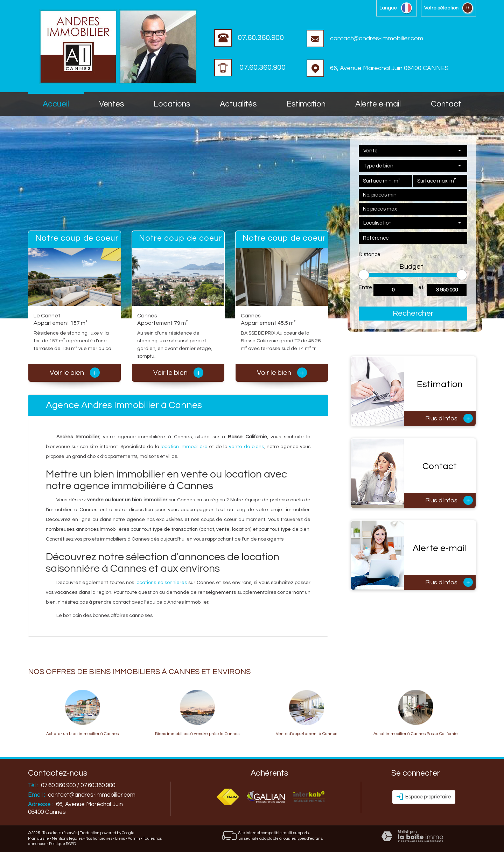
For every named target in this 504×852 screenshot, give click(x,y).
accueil (56, 104)
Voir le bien (75, 373)
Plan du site (38, 839)
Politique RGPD (62, 844)
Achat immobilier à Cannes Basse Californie (416, 734)
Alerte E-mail (378, 104)
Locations (172, 104)
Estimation (306, 104)
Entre (365, 287)
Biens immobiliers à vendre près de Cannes (197, 734)
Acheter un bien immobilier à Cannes (82, 734)
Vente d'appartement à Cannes (306, 734)
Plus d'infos (449, 418)
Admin (134, 839)
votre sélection (441, 8)
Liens (120, 839)
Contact (446, 104)
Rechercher (413, 313)
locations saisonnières (161, 583)
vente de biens (246, 447)
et (421, 287)
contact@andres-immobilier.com (365, 38)
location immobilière (184, 447)
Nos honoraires (99, 839)
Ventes (111, 104)
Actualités (238, 104)
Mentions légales (67, 839)
